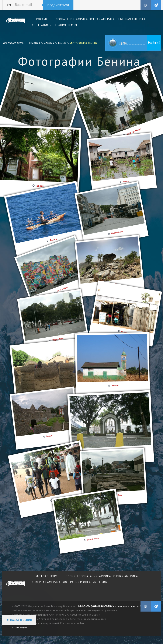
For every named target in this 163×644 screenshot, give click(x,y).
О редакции (20, 627)
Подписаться (58, 5)
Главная (35, 43)
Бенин (62, 43)
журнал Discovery (16, 586)
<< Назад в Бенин (19, 620)
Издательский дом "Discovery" (16, 23)
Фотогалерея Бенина (84, 43)
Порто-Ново (93, 539)
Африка (49, 43)
